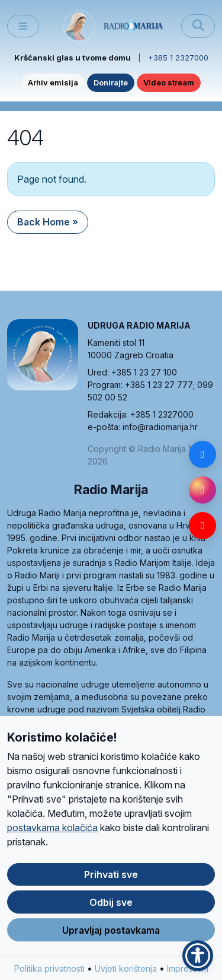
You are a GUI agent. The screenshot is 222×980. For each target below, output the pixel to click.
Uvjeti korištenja (126, 975)
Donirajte (111, 82)
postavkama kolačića (52, 834)
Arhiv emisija (53, 82)
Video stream (169, 82)
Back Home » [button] (48, 222)
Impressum (188, 975)
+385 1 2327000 (178, 58)
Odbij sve (111, 909)
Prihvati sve (111, 881)
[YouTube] (202, 526)
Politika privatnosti (49, 975)
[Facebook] (202, 454)
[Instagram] (202, 490)
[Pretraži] (198, 26)
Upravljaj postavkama (111, 936)
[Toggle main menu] (23, 26)
